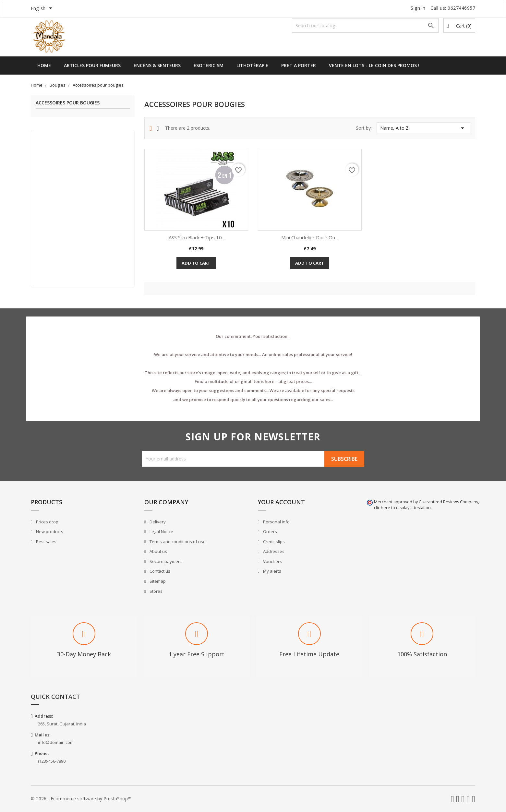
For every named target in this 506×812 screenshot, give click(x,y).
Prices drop (47, 522)
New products (49, 531)
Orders (270, 531)
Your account (281, 502)
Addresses (273, 551)
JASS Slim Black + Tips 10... (196, 237)
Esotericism (209, 65)
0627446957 (461, 8)
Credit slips (273, 542)
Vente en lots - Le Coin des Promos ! (374, 65)
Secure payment (165, 561)
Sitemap (157, 581)
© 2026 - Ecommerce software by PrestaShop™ (81, 799)
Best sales (46, 542)
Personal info (276, 522)
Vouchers (272, 561)
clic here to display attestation (402, 508)
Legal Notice (161, 531)
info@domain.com (56, 742)
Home (44, 65)
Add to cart (196, 263)
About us (158, 551)
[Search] (365, 25)
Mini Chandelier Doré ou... (310, 237)
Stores (156, 591)
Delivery (157, 522)
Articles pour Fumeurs (92, 65)
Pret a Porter (299, 65)
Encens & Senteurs (157, 65)
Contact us (159, 571)
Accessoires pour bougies (68, 103)
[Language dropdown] (43, 9)
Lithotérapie (252, 65)
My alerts (272, 571)
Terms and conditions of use (177, 542)
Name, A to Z (423, 128)
